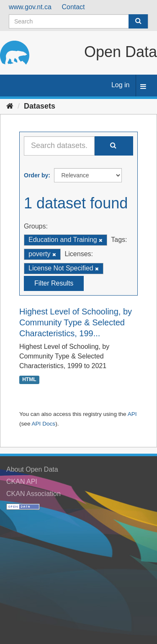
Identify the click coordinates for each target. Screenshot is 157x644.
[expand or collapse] (143, 87)
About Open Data (32, 469)
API (132, 414)
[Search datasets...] (59, 146)
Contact (73, 7)
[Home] (10, 106)
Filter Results (54, 283)
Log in (121, 85)
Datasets (40, 106)
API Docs (43, 424)
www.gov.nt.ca (30, 7)
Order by (36, 175)
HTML (29, 379)
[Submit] (138, 21)
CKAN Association (33, 494)
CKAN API (22, 482)
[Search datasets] (78, 21)
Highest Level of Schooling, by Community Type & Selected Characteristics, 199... (76, 322)
